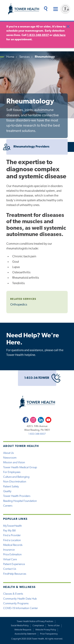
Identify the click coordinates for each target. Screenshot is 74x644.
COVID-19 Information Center (21, 608)
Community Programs (16, 604)
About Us (8, 453)
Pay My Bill (9, 531)
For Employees (12, 472)
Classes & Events (13, 594)
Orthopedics (19, 305)
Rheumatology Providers (28, 147)
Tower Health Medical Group (20, 468)
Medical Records (13, 545)
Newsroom (10, 458)
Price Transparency (49, 634)
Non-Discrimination (15, 482)
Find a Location (12, 540)
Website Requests (23, 630)
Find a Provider (12, 535)
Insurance (9, 550)
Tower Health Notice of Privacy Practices (35, 622)
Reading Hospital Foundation (20, 501)
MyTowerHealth (13, 526)
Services (24, 57)
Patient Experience (14, 564)
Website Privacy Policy (46, 630)
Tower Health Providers (17, 496)
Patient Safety (11, 487)
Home (10, 57)
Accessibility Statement (25, 634)
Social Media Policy (20, 626)
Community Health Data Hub (20, 599)
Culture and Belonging (16, 477)
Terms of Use (54, 626)
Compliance (38, 626)
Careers (8, 506)
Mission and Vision (14, 463)
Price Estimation (12, 555)
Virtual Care (10, 560)
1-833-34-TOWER (40, 378)
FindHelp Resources (15, 574)
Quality (7, 491)
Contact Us (10, 569)
